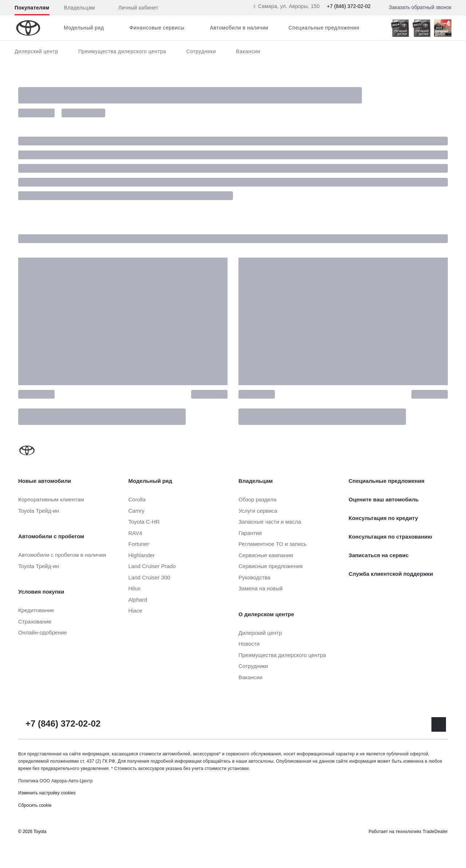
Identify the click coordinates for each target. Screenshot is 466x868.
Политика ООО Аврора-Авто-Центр (56, 781)
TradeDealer (435, 832)
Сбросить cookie (35, 805)
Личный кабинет (134, 8)
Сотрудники (201, 51)
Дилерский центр (36, 51)
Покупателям (32, 8)
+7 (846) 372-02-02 (349, 6)
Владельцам (80, 8)
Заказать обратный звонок (420, 7)
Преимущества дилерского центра (122, 51)
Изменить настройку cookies (47, 793)
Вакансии (248, 51)
